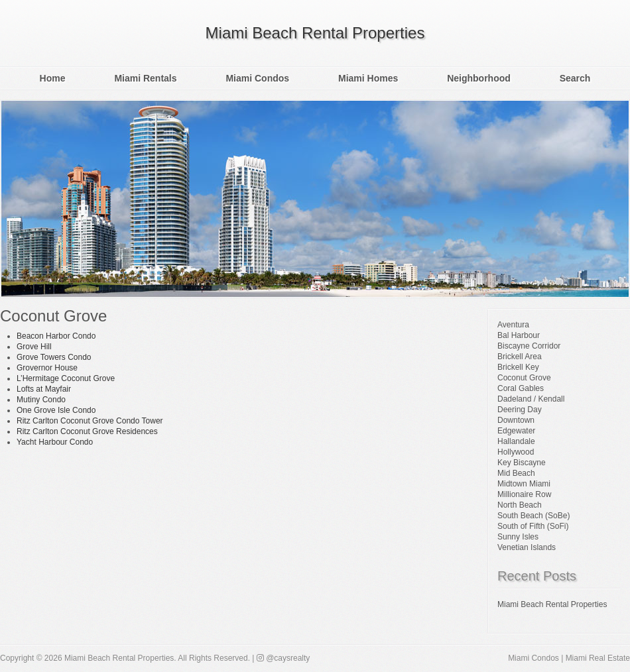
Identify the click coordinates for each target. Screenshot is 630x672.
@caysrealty (283, 658)
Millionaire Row (524, 494)
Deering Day (520, 410)
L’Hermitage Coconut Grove (66, 378)
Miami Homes (368, 78)
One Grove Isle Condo (56, 410)
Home (53, 78)
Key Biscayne (522, 463)
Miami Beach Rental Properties (315, 33)
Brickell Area (520, 357)
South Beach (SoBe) (534, 516)
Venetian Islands (527, 547)
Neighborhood (479, 78)
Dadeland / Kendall (531, 399)
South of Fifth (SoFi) (533, 526)
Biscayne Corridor (529, 346)
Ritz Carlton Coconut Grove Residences (87, 431)
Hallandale (516, 441)
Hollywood (516, 452)
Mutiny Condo (41, 400)
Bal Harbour (519, 335)
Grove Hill (34, 347)
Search (575, 78)
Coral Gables (521, 388)
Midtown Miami (524, 484)
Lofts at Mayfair (44, 389)
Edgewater (516, 431)
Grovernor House (47, 368)
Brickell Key (518, 367)
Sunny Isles (518, 537)
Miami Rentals (145, 78)
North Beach (520, 505)
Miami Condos (257, 78)
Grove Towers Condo (54, 357)
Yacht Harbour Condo (55, 442)
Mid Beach (516, 473)
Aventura (513, 325)
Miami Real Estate (598, 658)
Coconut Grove (524, 378)
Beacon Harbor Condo (56, 336)
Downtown (516, 420)
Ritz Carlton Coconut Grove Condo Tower (90, 421)
